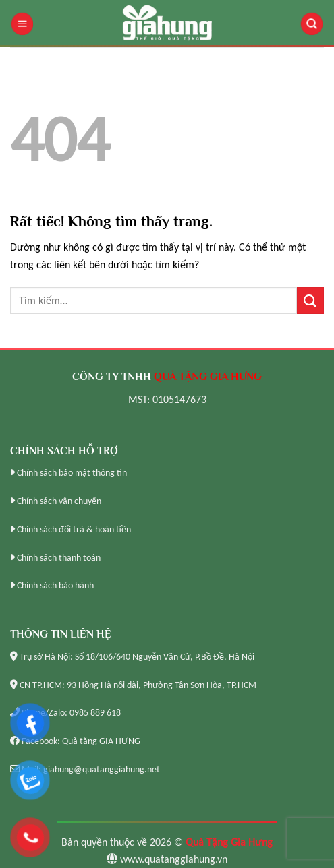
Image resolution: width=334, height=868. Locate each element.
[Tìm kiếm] (312, 24)
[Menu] (22, 24)
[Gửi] (310, 300)
